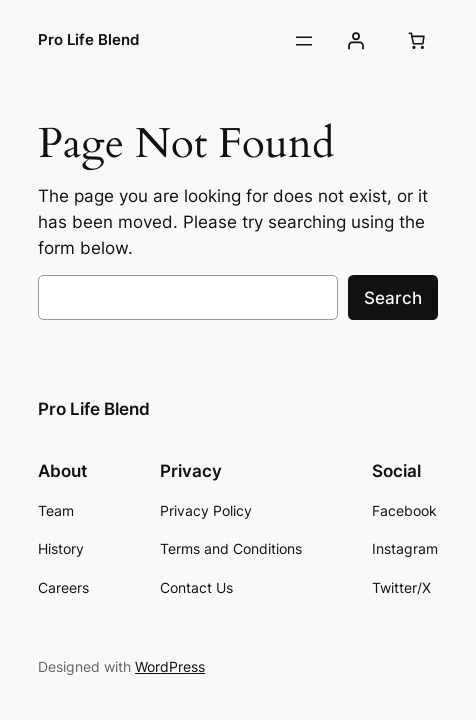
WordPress (170, 666)
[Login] (356, 41)
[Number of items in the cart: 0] (417, 41)
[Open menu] (304, 41)
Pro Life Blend (88, 40)
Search (393, 298)
